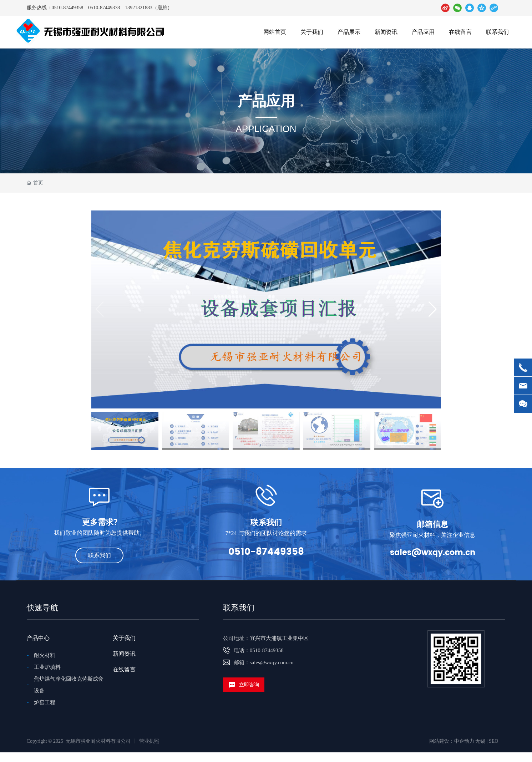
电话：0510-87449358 (259, 650)
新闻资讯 (124, 654)
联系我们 (239, 608)
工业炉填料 (47, 667)
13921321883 (139, 8)
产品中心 (38, 638)
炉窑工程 (45, 702)
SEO (493, 741)
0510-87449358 (68, 8)
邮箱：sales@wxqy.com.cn (264, 662)
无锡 (480, 741)
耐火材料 (45, 655)
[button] (433, 309)
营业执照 (149, 741)
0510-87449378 (104, 8)
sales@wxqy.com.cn (433, 553)
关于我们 (124, 638)
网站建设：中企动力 (452, 741)
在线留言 (124, 669)
